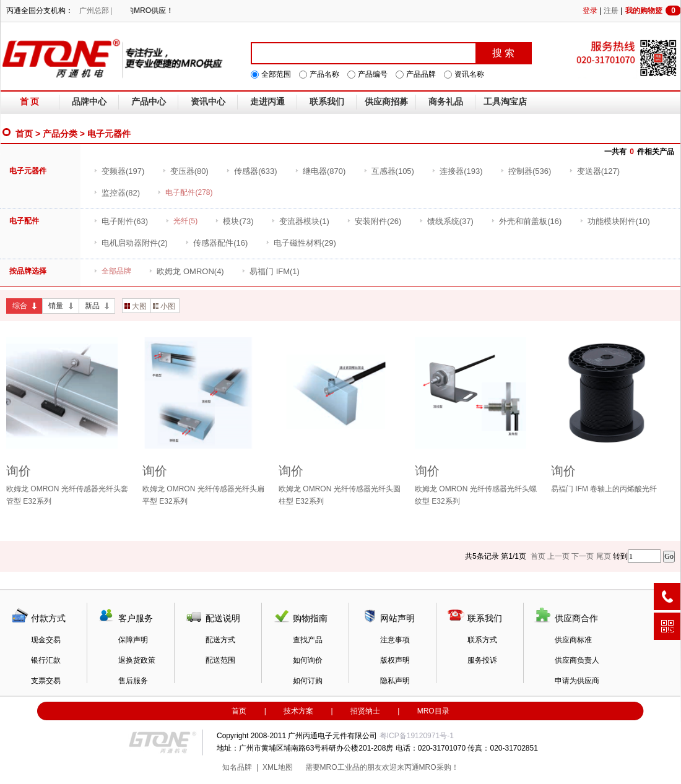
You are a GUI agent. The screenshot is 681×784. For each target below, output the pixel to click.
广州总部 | (96, 11)
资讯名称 (469, 74)
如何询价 (308, 660)
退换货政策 (137, 660)
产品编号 (373, 74)
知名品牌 (237, 767)
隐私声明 (395, 681)
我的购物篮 (653, 11)
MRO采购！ (439, 767)
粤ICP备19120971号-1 (417, 736)
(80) (185, 171)
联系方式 (482, 640)
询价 (19, 471)
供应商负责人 (577, 660)
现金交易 (46, 640)
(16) (526, 221)
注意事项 (395, 640)
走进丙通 (267, 102)
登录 (590, 11)
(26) (374, 221)
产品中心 (149, 102)
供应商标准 (573, 640)
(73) (234, 221)
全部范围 (276, 74)
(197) (119, 171)
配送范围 (220, 660)
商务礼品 (446, 102)
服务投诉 (482, 660)
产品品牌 (421, 74)
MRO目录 (433, 711)
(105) (389, 171)
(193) (457, 171)
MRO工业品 (340, 767)
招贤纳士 (365, 711)
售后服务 (133, 681)
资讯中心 (208, 102)
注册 (611, 11)
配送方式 (220, 640)
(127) (594, 171)
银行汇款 (46, 660)
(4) (186, 271)
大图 (136, 306)
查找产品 (308, 640)
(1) (300, 221)
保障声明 (133, 640)
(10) (615, 221)
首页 (24, 134)
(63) (121, 221)
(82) (117, 193)
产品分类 (60, 134)
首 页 (30, 102)
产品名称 (324, 74)
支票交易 (46, 681)
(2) (131, 243)
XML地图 (278, 767)
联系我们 (327, 102)
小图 (164, 306)
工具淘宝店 (505, 102)
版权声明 (395, 660)
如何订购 (308, 681)
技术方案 (298, 711)
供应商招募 (386, 102)
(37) (446, 221)
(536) (526, 171)
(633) (251, 171)
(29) (301, 243)
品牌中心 (89, 102)
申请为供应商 (577, 681)
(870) (320, 171)
